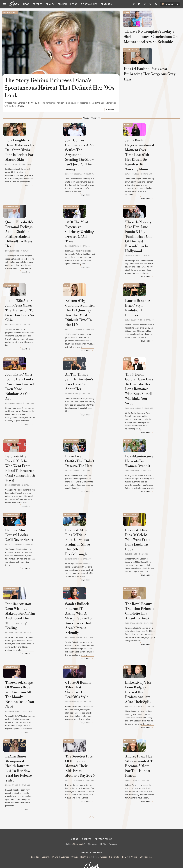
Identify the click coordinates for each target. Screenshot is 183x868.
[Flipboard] (139, 5)
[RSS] (156, 5)
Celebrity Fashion (11, 211)
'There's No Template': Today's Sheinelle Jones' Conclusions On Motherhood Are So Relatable (151, 53)
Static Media (79, 834)
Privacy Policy (103, 829)
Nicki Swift (114, 847)
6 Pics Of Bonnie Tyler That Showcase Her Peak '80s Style (89, 699)
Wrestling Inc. (146, 847)
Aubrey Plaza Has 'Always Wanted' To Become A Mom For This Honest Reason (151, 773)
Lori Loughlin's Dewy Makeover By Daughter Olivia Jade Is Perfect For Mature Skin (31, 171)
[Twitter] (150, 5)
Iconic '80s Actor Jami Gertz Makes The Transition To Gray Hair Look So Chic (30, 325)
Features (106, 4)
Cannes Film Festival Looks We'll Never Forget (28, 549)
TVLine (55, 847)
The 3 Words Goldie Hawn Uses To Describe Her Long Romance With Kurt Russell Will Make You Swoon (151, 400)
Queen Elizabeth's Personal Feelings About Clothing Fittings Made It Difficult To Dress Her (28, 251)
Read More (110, 119)
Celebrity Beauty (10, 12)
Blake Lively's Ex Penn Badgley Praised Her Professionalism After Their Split (150, 701)
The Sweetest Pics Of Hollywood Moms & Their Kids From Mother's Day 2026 (91, 773)
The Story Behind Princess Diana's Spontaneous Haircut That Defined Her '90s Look (60, 88)
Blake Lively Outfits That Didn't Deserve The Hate (91, 472)
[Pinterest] (134, 5)
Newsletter (170, 4)
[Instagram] (145, 5)
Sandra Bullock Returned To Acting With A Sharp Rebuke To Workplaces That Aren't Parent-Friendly (91, 626)
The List (125, 847)
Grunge (75, 847)
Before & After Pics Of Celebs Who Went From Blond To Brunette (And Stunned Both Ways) (29, 477)
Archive (87, 829)
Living (74, 4)
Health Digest (86, 847)
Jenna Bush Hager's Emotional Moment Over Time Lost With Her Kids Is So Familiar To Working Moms (150, 174)
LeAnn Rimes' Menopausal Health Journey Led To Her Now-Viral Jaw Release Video (29, 773)
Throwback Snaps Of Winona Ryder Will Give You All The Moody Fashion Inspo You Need (31, 701)
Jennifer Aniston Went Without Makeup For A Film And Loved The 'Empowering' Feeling (31, 624)
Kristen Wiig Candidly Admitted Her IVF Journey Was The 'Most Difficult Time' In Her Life (91, 325)
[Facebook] (128, 5)
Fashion (62, 4)
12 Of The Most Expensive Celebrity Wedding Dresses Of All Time (89, 248)
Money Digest (101, 847)
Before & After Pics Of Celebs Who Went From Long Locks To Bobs (151, 552)
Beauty (50, 4)
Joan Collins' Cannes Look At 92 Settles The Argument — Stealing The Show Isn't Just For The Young (91, 174)
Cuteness (65, 847)
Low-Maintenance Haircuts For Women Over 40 (151, 472)
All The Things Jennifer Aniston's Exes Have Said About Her (91, 398)
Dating (127, 360)
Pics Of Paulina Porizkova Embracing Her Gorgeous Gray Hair (152, 110)
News (26, 4)
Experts (38, 4)
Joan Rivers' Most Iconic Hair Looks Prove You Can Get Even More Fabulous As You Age (30, 398)
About (75, 829)
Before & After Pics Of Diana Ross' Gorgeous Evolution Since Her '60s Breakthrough (91, 552)
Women (134, 847)
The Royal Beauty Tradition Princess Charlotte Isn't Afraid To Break (150, 624)
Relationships (89, 4)
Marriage (128, 134)
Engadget (35, 847)
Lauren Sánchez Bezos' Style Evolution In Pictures (148, 323)
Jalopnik (46, 847)
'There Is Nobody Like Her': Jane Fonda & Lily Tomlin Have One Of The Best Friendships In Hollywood (151, 251)
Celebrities (69, 736)
